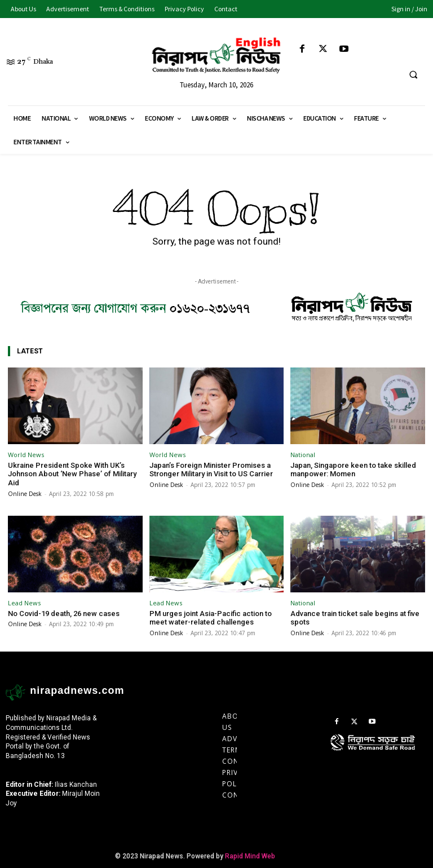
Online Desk (25, 493)
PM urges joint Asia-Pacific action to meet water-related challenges (211, 617)
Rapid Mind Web (250, 856)
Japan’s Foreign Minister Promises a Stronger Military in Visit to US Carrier (211, 470)
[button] (413, 75)
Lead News (24, 602)
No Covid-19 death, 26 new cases (64, 613)
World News (26, 455)
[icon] (379, 754)
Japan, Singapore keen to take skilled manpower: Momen (353, 470)
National (303, 455)
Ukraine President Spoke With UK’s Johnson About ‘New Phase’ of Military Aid (72, 474)
